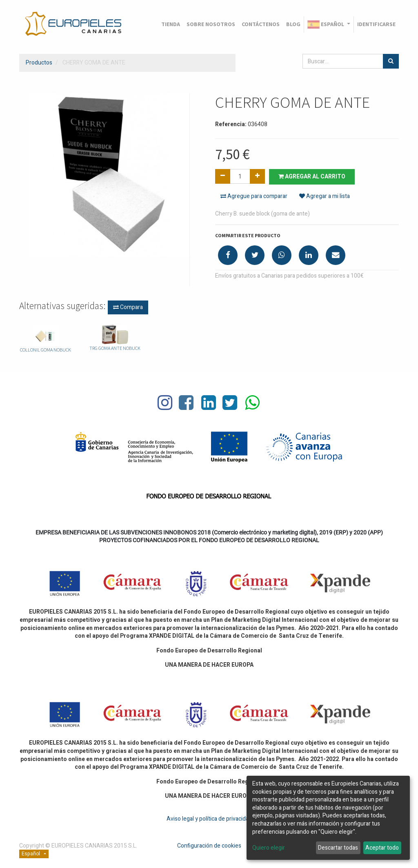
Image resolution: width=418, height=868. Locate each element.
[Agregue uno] (257, 176)
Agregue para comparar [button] (254, 196)
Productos (39, 63)
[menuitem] (171, 24)
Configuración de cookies (209, 846)
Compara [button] (128, 307)
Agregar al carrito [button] (312, 177)
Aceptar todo (382, 848)
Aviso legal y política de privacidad (209, 819)
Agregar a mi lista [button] (325, 196)
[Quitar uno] (223, 176)
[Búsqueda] (391, 61)
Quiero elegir (269, 848)
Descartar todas (338, 848)
